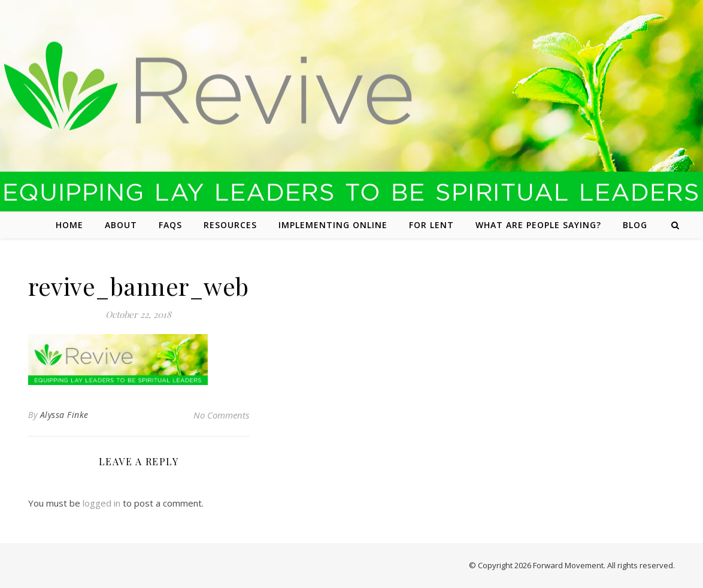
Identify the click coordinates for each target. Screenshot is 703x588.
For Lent (431, 225)
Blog (635, 225)
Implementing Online (333, 225)
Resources (230, 225)
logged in (101, 503)
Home (69, 225)
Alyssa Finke (64, 415)
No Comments (221, 415)
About (121, 225)
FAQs (170, 225)
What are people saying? (538, 225)
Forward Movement (568, 565)
